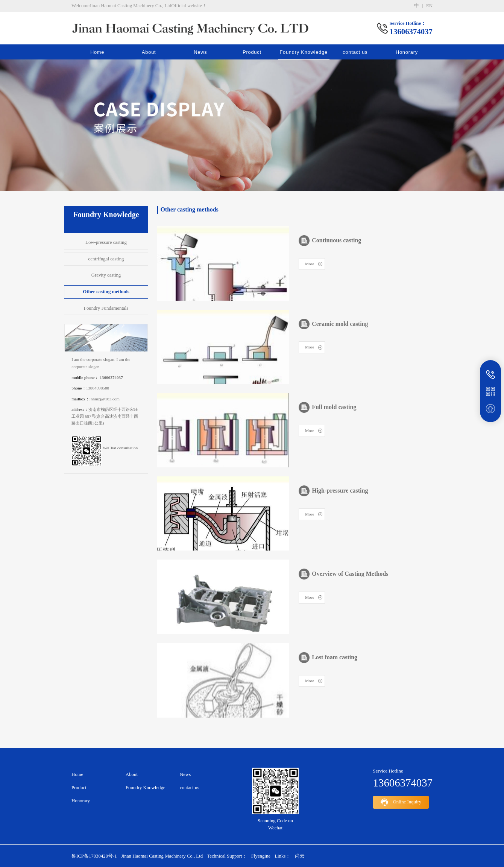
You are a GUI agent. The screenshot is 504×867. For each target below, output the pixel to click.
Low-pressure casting (106, 242)
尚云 (300, 856)
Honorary (407, 52)
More (310, 264)
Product (252, 52)
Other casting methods (106, 292)
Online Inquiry (401, 802)
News (200, 52)
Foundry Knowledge (303, 52)
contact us (355, 52)
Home (97, 52)
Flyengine (261, 856)
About (149, 52)
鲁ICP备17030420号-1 (94, 856)
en (429, 6)
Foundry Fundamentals (106, 308)
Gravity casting (106, 275)
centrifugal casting (106, 259)
